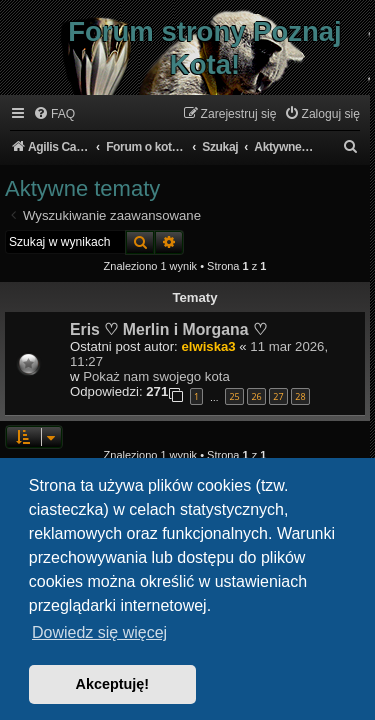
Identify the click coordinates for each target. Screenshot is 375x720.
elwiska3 (208, 346)
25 (234, 396)
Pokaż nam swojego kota (156, 376)
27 (278, 396)
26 (256, 396)
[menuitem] (54, 114)
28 (300, 396)
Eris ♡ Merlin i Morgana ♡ (168, 329)
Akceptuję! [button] (113, 684)
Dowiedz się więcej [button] (99, 632)
